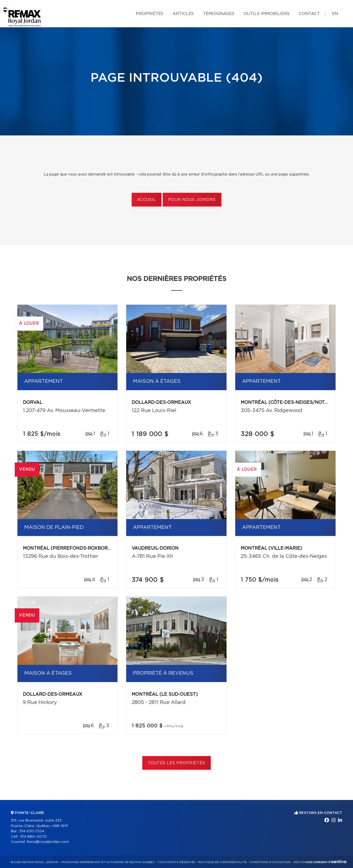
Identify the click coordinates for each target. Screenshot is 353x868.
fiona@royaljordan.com (48, 842)
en (335, 14)
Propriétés (150, 14)
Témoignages (219, 14)
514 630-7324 (32, 831)
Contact (309, 14)
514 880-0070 (34, 837)
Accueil (147, 200)
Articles (183, 14)
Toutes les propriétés (176, 763)
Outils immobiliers (267, 14)
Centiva (338, 862)
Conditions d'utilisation (270, 862)
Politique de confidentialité (222, 862)
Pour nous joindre (192, 200)
